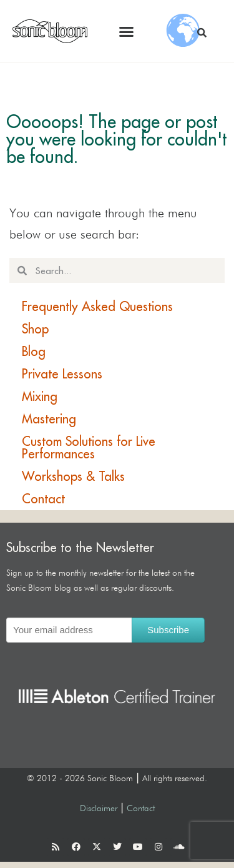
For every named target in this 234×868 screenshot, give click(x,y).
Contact (43, 499)
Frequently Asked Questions (97, 306)
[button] (127, 31)
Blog (34, 351)
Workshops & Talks (73, 476)
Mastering (49, 419)
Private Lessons (62, 374)
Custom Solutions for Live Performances (89, 447)
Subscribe (168, 630)
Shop (35, 329)
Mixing (40, 396)
